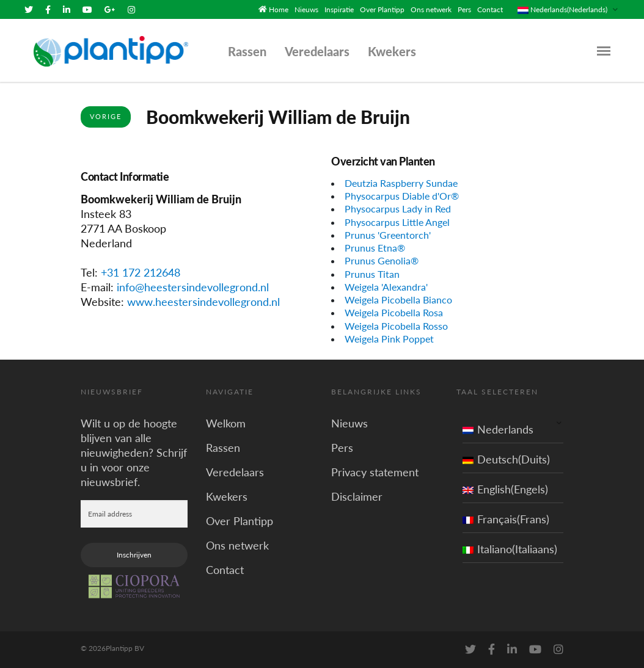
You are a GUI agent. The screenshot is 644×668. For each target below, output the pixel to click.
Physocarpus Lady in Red (398, 209)
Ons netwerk (431, 9)
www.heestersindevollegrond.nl (203, 302)
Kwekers (392, 51)
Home (279, 9)
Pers (464, 9)
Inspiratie (339, 9)
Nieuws (306, 9)
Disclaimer (357, 496)
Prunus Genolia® (382, 260)
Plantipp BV (125, 648)
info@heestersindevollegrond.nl (193, 287)
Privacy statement (375, 472)
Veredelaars (317, 51)
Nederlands (498, 429)
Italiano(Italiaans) (510, 549)
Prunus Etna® (375, 248)
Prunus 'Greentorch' (388, 235)
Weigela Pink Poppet (389, 339)
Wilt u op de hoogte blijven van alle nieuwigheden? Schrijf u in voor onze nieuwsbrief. (134, 452)
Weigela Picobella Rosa (394, 312)
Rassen (247, 51)
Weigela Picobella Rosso (396, 326)
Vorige (106, 116)
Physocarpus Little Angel (397, 221)
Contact (490, 9)
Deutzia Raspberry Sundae (401, 183)
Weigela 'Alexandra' (386, 287)
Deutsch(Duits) (506, 459)
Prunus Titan (372, 273)
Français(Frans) (506, 519)
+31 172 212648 (141, 272)
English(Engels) (505, 489)
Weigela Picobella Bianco (398, 300)
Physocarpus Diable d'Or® (402, 196)
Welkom (226, 423)
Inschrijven (134, 555)
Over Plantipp (382, 9)
